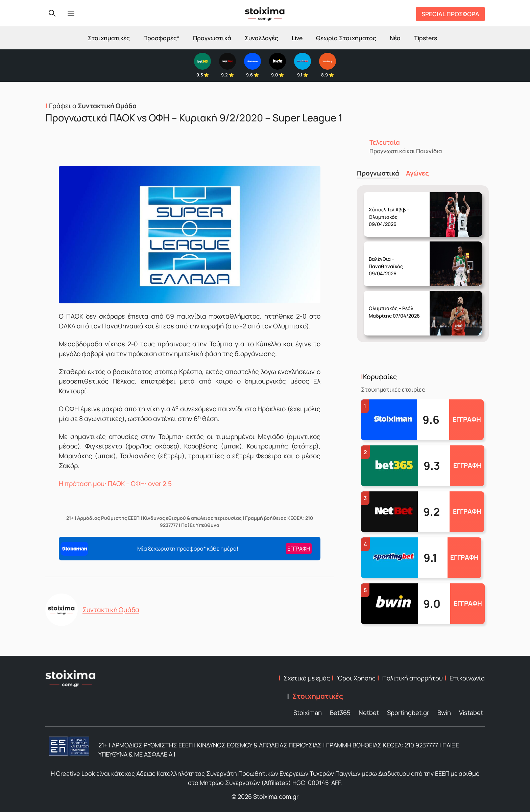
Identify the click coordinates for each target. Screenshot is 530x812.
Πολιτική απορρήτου (413, 678)
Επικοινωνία (467, 678)
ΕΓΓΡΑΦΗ (467, 419)
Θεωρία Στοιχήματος (346, 38)
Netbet (369, 713)
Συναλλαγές (261, 38)
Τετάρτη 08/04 (397, 261)
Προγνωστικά (212, 38)
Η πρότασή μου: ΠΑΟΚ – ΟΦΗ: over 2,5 (115, 484)
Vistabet (471, 713)
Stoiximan (308, 713)
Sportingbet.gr (408, 713)
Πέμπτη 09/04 (397, 212)
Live (297, 38)
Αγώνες (417, 173)
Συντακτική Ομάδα (111, 610)
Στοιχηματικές (109, 38)
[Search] (52, 13)
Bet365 (340, 713)
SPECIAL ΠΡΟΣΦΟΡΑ (450, 14)
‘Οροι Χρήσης (356, 678)
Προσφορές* (161, 38)
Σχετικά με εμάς (307, 678)
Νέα (395, 38)
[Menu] (71, 13)
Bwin (444, 713)
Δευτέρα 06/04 (397, 307)
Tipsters (426, 38)
